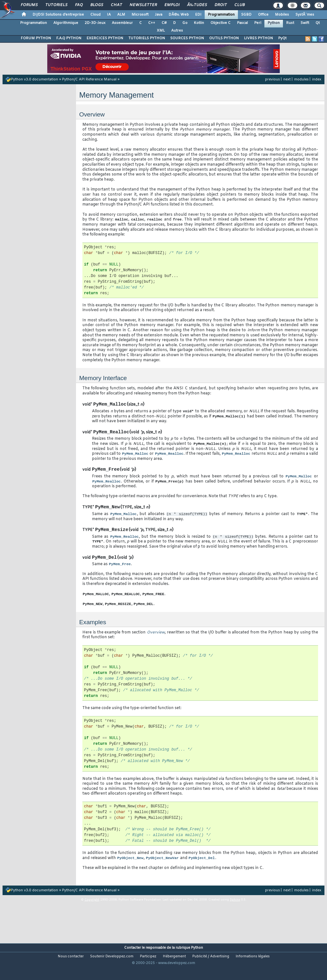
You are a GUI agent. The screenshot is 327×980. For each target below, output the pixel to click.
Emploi (172, 5)
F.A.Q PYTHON (69, 38)
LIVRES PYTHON (259, 38)
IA (109, 15)
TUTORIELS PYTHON (147, 38)
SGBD (246, 15)
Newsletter (143, 5)
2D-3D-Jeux (95, 23)
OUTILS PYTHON (224, 38)
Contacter (133, 961)
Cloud (95, 15)
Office (263, 15)
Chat (116, 5)
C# (164, 23)
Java (159, 15)
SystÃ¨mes (305, 15)
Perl (258, 23)
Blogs (97, 5)
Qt (318, 23)
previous (272, 79)
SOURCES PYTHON (187, 38)
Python (274, 23)
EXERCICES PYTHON (105, 38)
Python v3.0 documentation (34, 79)
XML (161, 31)
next (287, 79)
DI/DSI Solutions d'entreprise (58, 15)
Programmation (221, 15)
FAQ (79, 5)
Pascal (242, 23)
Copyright (92, 913)
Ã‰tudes (197, 5)
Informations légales (253, 969)
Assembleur (122, 23)
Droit (221, 5)
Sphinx (235, 913)
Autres (177, 31)
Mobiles (282, 15)
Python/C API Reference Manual (89, 79)
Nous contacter (71, 969)
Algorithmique (66, 23)
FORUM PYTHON (36, 38)
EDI (198, 15)
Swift (305, 23)
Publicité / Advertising (211, 969)
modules (301, 79)
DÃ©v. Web (179, 15)
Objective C (221, 23)
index (317, 79)
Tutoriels (56, 5)
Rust (290, 23)
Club (240, 5)
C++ (152, 23)
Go (185, 23)
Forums (29, 5)
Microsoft (140, 15)
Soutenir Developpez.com (112, 969)
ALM (121, 15)
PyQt (282, 38)
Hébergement (174, 969)
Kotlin (199, 23)
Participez (148, 969)
